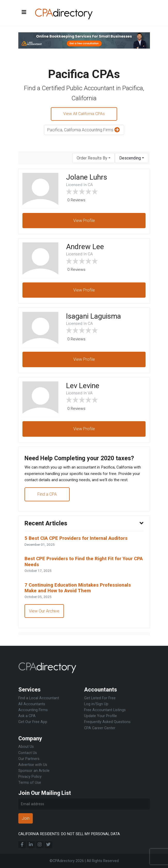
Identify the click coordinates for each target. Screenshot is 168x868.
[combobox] (94, 159)
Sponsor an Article (34, 771)
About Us (26, 747)
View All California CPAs (84, 114)
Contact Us (28, 753)
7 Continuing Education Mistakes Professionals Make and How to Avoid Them (80, 593)
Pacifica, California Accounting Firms (84, 131)
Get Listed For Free (100, 698)
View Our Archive (45, 617)
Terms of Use (30, 783)
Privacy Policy (30, 777)
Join (26, 819)
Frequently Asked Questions (107, 722)
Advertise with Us (33, 765)
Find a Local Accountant (39, 698)
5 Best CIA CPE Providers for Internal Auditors (78, 543)
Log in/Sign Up (96, 704)
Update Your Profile (101, 716)
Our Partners (29, 759)
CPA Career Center (100, 728)
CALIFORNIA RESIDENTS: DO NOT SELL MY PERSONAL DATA (69, 834)
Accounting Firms (33, 710)
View (84, 221)
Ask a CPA (27, 716)
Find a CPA (47, 498)
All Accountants (32, 704)
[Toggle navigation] (24, 12)
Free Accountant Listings (105, 710)
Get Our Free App (33, 722)
